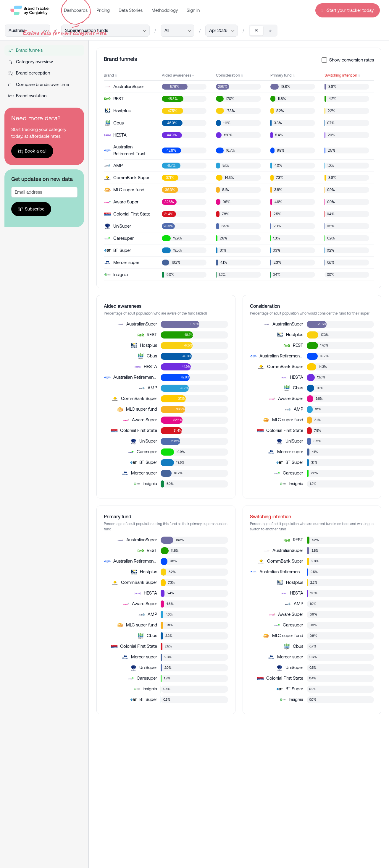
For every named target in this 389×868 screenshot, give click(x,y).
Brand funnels (25, 50)
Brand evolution (27, 96)
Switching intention (341, 75)
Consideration (228, 75)
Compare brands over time (38, 84)
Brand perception (29, 73)
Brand (109, 75)
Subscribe (31, 209)
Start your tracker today (348, 10)
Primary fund (281, 75)
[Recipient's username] (44, 192)
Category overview (30, 62)
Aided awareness (176, 75)
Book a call (32, 151)
